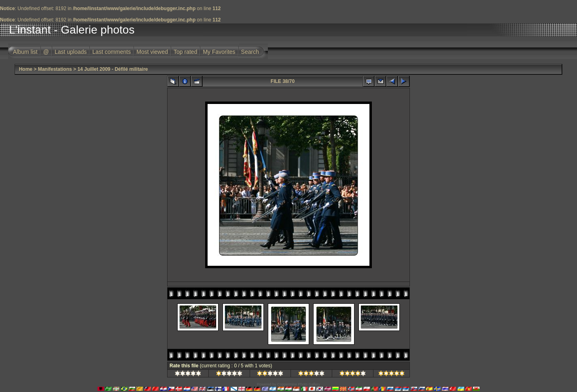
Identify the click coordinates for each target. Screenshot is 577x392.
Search (250, 52)
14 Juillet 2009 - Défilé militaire (112, 69)
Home (26, 69)
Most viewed (152, 52)
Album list (25, 52)
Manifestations (55, 69)
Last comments (111, 52)
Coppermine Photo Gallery (299, 384)
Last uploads (71, 52)
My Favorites (219, 52)
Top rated (185, 52)
